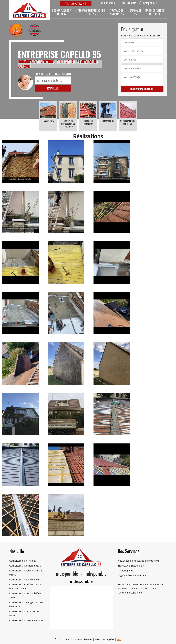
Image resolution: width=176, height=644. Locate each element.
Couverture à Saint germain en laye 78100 (26, 604)
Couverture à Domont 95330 (25, 566)
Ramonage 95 (135, 12)
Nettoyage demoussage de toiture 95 (90, 12)
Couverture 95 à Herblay (62, 12)
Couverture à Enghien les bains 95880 (26, 573)
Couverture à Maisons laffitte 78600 (25, 595)
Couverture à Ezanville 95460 (25, 579)
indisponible (108, 3)
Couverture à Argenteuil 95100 (26, 620)
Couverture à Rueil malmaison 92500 (26, 613)
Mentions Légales (104, 639)
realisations (76, 4)
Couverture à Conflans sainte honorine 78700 (25, 586)
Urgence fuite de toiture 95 (155, 12)
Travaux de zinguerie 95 (117, 12)
